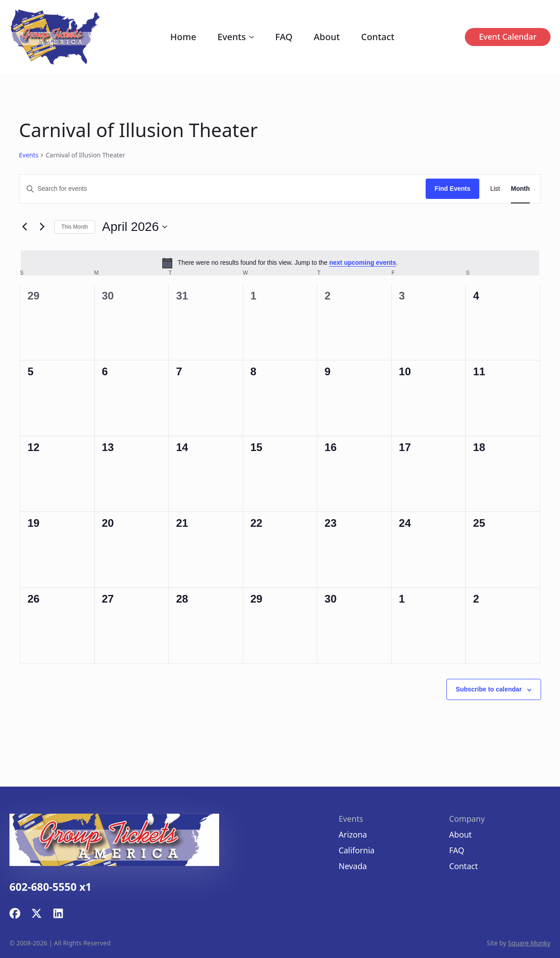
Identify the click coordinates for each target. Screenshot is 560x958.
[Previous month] (24, 227)
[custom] (15, 913)
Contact (378, 37)
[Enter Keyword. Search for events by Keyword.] (223, 189)
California (357, 850)
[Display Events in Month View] (520, 189)
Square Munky (529, 943)
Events (232, 37)
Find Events (452, 189)
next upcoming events (363, 263)
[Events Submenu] (253, 37)
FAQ (284, 37)
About (327, 37)
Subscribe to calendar (489, 689)
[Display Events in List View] (495, 189)
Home (184, 37)
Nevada (353, 866)
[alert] (280, 263)
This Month (75, 227)
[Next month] (42, 227)
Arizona (353, 835)
